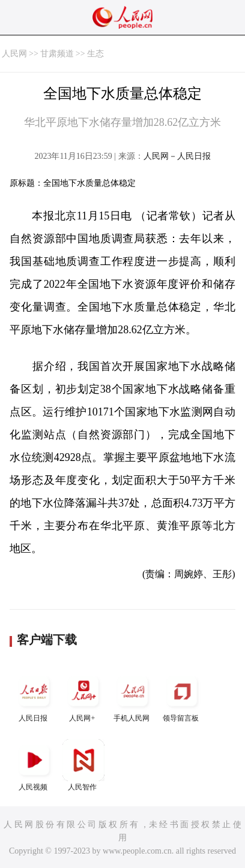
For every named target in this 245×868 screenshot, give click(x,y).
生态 (95, 54)
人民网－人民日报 (177, 156)
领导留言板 (182, 696)
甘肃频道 (57, 54)
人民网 (14, 54)
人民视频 (34, 765)
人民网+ (83, 696)
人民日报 (34, 696)
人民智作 (83, 765)
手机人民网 (133, 696)
